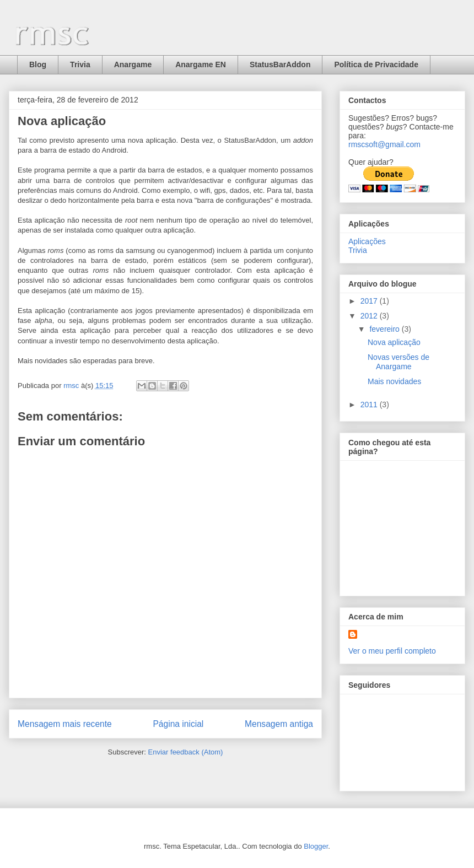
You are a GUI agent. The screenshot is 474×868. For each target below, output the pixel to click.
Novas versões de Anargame (398, 362)
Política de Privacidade (376, 64)
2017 (370, 301)
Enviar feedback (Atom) (186, 752)
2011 (370, 405)
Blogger (316, 846)
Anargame (133, 64)
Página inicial (178, 724)
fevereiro (385, 329)
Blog (38, 64)
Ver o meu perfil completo (392, 651)
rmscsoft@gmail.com (384, 144)
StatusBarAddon (280, 64)
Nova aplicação (394, 342)
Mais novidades (394, 381)
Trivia (80, 64)
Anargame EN (201, 64)
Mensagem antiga (279, 724)
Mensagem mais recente (65, 724)
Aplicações (367, 241)
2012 (370, 316)
